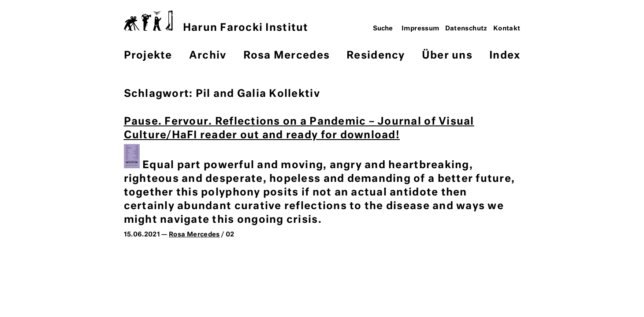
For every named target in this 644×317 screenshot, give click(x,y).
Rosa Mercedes (287, 56)
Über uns (447, 56)
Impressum (420, 29)
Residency (376, 56)
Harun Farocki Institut (216, 22)
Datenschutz (466, 29)
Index (505, 56)
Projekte (148, 56)
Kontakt (507, 29)
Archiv (208, 56)
